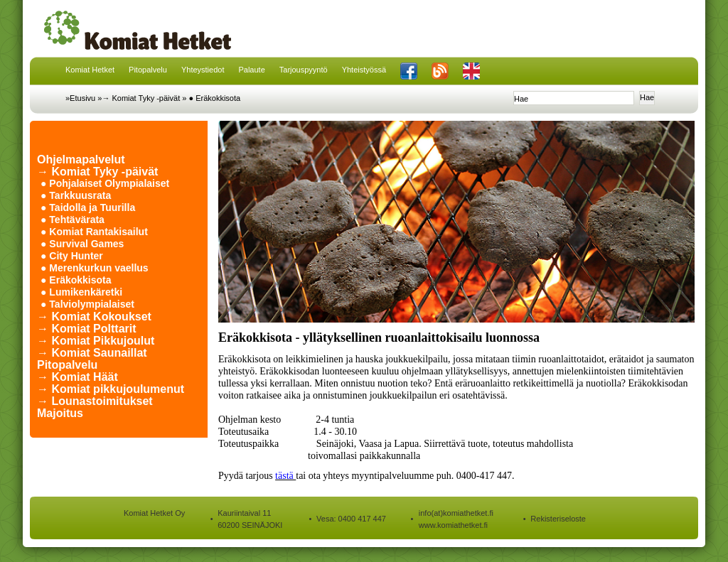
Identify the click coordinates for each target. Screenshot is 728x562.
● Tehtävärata (73, 220)
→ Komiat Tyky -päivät (97, 172)
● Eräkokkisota (214, 98)
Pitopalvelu (148, 70)
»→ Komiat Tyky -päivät (139, 98)
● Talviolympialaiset (87, 304)
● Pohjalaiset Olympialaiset (105, 183)
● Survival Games (82, 244)
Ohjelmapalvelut (81, 160)
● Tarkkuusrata (76, 195)
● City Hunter (72, 256)
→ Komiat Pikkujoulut (96, 341)
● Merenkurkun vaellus (95, 268)
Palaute (251, 70)
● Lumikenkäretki (81, 292)
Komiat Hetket (90, 70)
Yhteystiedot (203, 70)
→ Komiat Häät (77, 377)
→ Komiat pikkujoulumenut (111, 389)
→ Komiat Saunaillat (92, 353)
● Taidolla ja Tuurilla (88, 207)
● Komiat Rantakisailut (94, 232)
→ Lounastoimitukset (95, 401)
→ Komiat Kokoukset (94, 317)
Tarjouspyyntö (304, 70)
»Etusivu (80, 98)
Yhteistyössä (364, 70)
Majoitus (60, 413)
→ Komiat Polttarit (87, 329)
